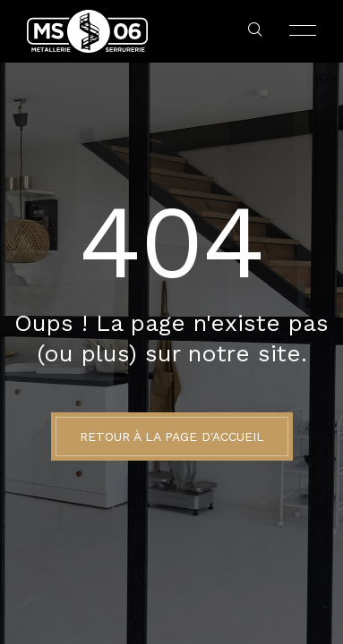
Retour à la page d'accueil (172, 436)
